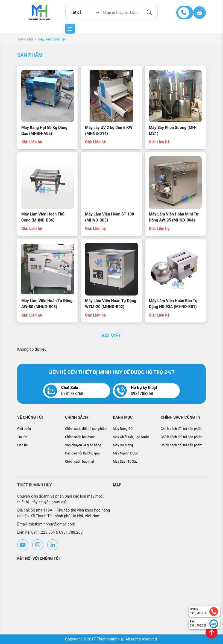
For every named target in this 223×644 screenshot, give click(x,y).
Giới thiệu (24, 429)
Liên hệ (22, 445)
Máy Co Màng (123, 445)
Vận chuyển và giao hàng (83, 445)
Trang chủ (25, 39)
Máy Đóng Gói (123, 429)
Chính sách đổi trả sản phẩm (86, 429)
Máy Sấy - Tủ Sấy (125, 462)
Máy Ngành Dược (125, 453)
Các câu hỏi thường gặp (82, 453)
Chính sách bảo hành (80, 437)
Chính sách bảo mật (80, 462)
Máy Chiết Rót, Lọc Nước (131, 437)
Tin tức (22, 437)
